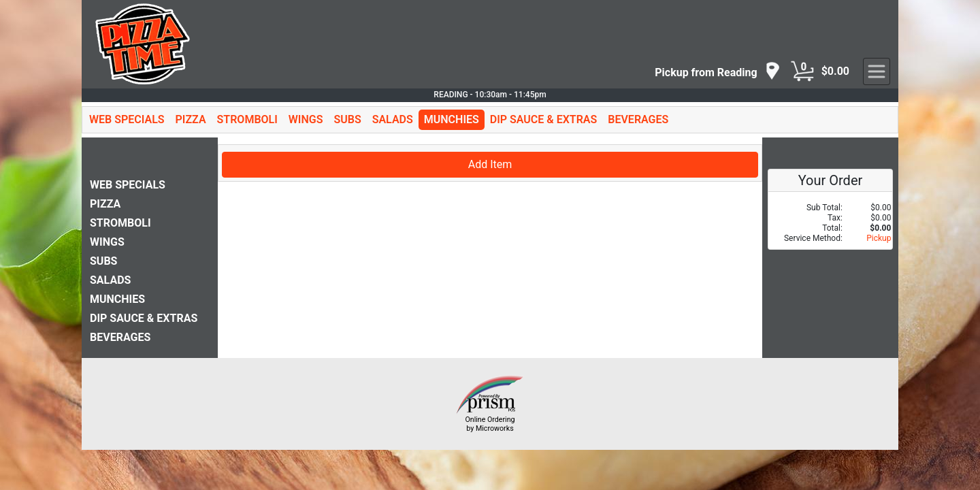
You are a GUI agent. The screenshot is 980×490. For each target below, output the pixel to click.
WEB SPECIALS (127, 119)
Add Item (490, 164)
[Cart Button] (802, 71)
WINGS (306, 119)
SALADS (393, 119)
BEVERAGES (638, 119)
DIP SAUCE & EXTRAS (544, 119)
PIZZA (191, 119)
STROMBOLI (247, 119)
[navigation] (717, 72)
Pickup (879, 238)
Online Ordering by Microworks (490, 424)
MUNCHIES (452, 119)
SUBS (347, 119)
